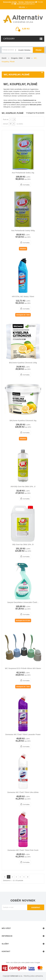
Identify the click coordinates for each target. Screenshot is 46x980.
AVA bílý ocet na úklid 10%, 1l (23, 487)
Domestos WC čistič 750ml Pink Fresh (23, 850)
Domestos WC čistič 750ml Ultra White (23, 792)
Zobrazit (5, 124)
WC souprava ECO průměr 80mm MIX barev (23, 668)
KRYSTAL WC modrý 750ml (23, 297)
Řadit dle (6, 120)
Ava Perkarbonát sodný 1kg (23, 173)
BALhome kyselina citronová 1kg (23, 421)
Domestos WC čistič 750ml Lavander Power (23, 734)
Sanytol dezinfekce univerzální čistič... (23, 602)
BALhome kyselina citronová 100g (23, 363)
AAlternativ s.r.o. (16, 976)
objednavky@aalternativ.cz (26, 4)
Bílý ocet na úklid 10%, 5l (23, 544)
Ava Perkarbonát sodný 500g (23, 231)
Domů (4, 58)
